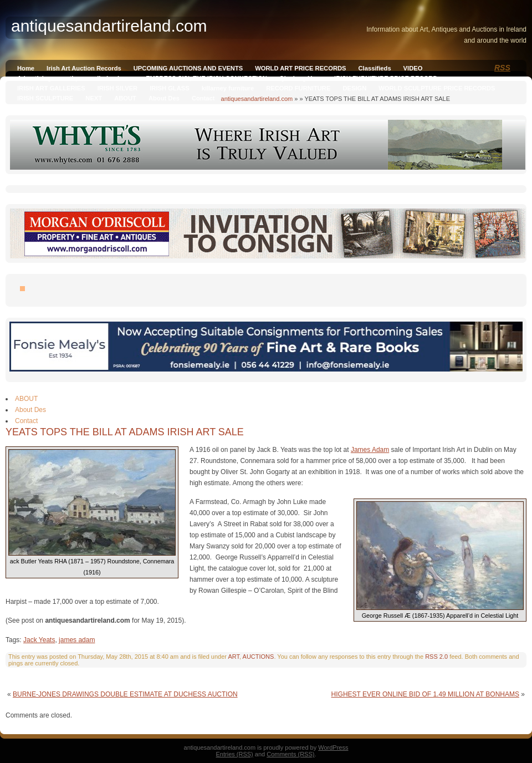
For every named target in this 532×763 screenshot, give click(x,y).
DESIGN (354, 88)
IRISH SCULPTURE (45, 98)
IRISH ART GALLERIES (51, 88)
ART (234, 657)
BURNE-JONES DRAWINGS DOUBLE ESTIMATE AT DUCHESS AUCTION (125, 694)
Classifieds (375, 68)
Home (26, 68)
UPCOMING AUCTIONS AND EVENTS (188, 68)
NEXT (94, 98)
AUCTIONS (259, 657)
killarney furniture (228, 88)
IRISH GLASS (169, 88)
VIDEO (413, 68)
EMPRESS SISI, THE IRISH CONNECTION (206, 78)
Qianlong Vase (301, 78)
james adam (77, 640)
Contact (203, 98)
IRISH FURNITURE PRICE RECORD (386, 78)
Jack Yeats (39, 640)
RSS (502, 68)
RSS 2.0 (436, 657)
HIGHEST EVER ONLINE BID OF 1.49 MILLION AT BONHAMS (425, 694)
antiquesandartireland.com (257, 99)
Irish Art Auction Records (84, 68)
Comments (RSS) (290, 754)
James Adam (370, 450)
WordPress (333, 747)
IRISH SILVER (118, 88)
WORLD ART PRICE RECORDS (300, 68)
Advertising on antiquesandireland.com (75, 78)
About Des (164, 98)
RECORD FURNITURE (298, 88)
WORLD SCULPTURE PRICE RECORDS (437, 88)
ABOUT (125, 98)
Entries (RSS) (235, 754)
